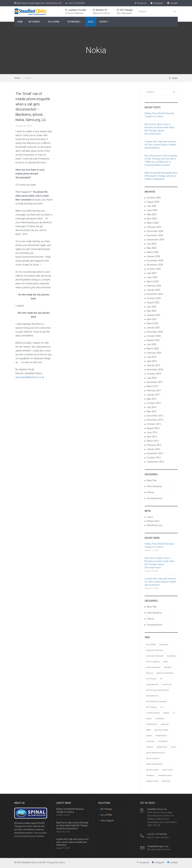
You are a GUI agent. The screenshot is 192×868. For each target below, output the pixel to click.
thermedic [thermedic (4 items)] (166, 781)
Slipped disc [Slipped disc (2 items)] (162, 747)
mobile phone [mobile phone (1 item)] (152, 724)
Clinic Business (154, 486)
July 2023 (151, 273)
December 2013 (155, 416)
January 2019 (153, 365)
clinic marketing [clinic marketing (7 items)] (153, 662)
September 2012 (155, 462)
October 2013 (154, 424)
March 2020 (153, 349)
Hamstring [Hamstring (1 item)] (167, 684)
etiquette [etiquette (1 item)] (168, 667)
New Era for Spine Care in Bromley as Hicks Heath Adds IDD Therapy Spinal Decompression (72, 826)
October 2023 (154, 269)
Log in (150, 517)
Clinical (150, 492)
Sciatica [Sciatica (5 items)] (150, 747)
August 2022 (153, 302)
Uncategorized (154, 498)
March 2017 (153, 386)
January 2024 (153, 256)
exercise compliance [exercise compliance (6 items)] (165, 673)
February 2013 (154, 445)
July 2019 (151, 357)
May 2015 (152, 399)
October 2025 (154, 198)
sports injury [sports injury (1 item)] (167, 770)
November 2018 (155, 370)
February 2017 (154, 391)
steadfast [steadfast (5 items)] (150, 775)
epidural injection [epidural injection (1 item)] (153, 667)
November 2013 (155, 420)
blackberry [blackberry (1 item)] (172, 656)
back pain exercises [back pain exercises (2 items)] (154, 650)
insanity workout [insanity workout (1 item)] (153, 713)
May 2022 (152, 311)
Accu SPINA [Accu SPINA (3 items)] (151, 645)
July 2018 (151, 378)
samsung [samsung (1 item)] (150, 741)
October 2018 (154, 374)
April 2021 (152, 319)
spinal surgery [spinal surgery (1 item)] (152, 770)
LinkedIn (173, 3)
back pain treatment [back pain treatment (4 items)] (155, 656)
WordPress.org (154, 525)
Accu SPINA (106, 815)
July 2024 (151, 244)
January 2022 (153, 315)
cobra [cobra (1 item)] (166, 662)
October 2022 (154, 298)
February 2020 (154, 353)
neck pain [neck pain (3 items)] (165, 724)
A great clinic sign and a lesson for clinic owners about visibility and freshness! (160, 145)
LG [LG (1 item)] (174, 713)
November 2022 (155, 294)
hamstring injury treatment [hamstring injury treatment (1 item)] (157, 690)
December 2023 (155, 261)
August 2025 (153, 202)
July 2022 (151, 307)
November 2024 (155, 235)
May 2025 (152, 214)
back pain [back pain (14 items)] (164, 645)
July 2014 (151, 407)
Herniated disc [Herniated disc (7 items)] (152, 696)
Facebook (141, 3)
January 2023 (153, 290)
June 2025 (152, 210)
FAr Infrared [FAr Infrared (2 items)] (151, 679)
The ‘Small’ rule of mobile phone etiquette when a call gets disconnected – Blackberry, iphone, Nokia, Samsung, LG (33, 107)
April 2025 (152, 219)
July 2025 (151, 206)
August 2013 (153, 428)
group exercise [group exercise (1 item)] (152, 684)
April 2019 (152, 361)
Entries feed (153, 521)
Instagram (157, 3)
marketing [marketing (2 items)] (160, 718)
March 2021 (153, 323)
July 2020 (151, 344)
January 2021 (153, 328)
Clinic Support (107, 821)
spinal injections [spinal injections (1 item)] (153, 758)
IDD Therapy (106, 809)
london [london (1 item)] (149, 718)
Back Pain (152, 480)
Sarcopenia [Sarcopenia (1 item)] (163, 741)
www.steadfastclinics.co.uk (30, 377)
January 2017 (153, 395)
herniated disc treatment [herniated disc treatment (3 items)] (157, 701)
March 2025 (153, 223)
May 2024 (152, 248)
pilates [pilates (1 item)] (149, 736)
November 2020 (155, 332)
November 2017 (155, 382)
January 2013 (153, 449)
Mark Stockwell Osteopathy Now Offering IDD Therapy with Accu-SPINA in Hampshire (161, 176)
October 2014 (154, 403)
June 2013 (152, 432)
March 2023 (153, 281)
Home (17, 78)
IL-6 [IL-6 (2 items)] (162, 707)
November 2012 (155, 453)
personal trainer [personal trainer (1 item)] (161, 730)
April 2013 (152, 437)
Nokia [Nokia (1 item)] (148, 730)
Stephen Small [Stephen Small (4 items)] (152, 781)
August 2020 (153, 340)
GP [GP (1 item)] (161, 679)
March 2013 (153, 441)
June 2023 (152, 277)
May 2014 (152, 411)
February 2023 (154, 286)
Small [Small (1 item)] (173, 747)
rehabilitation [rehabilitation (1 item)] (161, 736)
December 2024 (155, 231)
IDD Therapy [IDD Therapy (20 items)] (151, 707)
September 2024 (155, 240)
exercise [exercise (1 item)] (149, 673)
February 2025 (154, 227)
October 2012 (154, 458)
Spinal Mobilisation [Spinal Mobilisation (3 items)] (154, 764)
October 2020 (154, 336)
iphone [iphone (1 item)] (166, 713)
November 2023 (155, 265)
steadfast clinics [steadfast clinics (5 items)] (165, 775)
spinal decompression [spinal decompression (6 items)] (155, 753)
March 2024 (153, 252)
